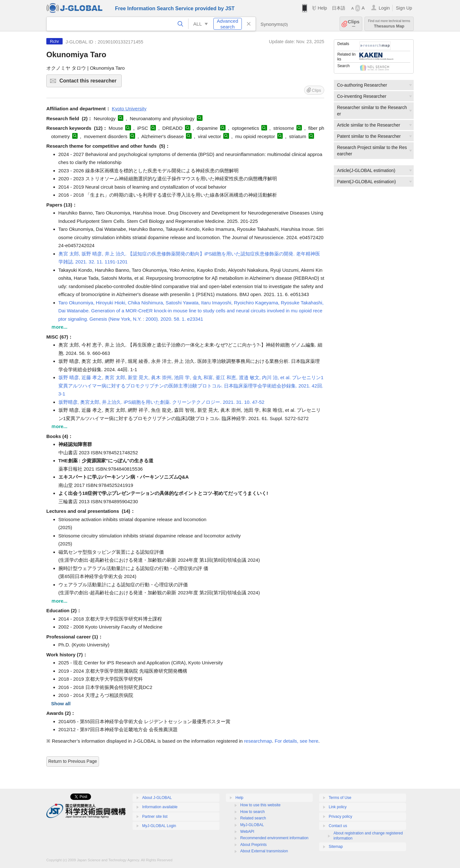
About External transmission (264, 851)
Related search (253, 818)
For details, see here (297, 741)
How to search (253, 812)
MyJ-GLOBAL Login (159, 826)
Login (384, 8)
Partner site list (155, 817)
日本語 (339, 8)
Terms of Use (340, 798)
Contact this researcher (90, 83)
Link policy (338, 807)
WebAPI (247, 832)
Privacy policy (340, 817)
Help (322, 8)
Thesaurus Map (389, 24)
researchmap (258, 741)
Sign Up (404, 8)
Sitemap (336, 847)
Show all (61, 704)
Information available (160, 807)
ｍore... (59, 327)
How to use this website (260, 805)
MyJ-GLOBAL (252, 825)
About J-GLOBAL (157, 798)
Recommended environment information (274, 838)
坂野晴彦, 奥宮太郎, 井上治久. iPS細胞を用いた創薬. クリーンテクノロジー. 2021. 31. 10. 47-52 (161, 402)
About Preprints (253, 845)
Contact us (338, 826)
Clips (354, 24)
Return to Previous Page (73, 761)
